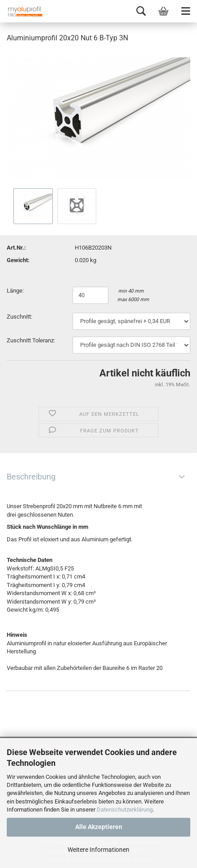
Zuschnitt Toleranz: (31, 340)
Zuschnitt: (19, 317)
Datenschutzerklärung (125, 810)
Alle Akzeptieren (99, 827)
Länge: (16, 291)
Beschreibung (31, 477)
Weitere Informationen (98, 850)
